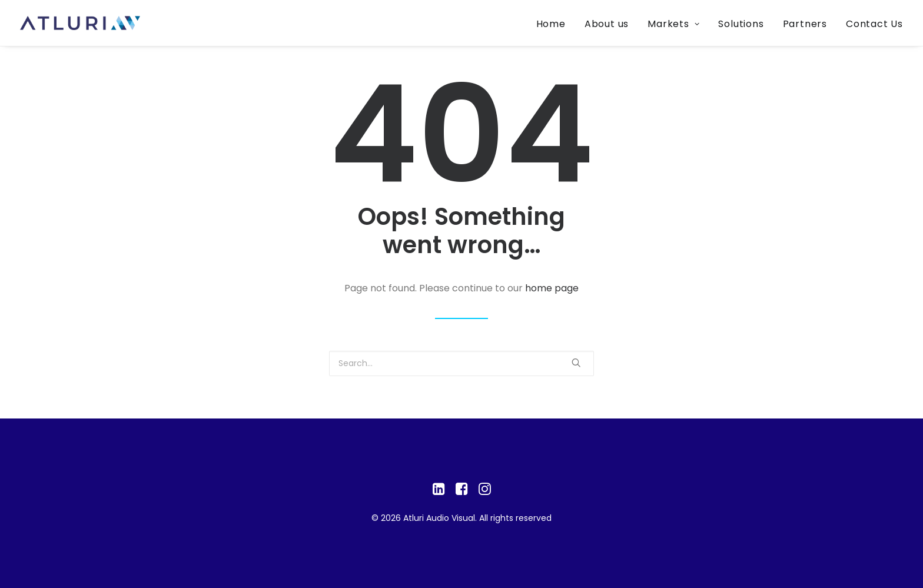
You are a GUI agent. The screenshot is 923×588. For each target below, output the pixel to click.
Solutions (741, 24)
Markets (673, 24)
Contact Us (874, 24)
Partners (805, 24)
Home (551, 24)
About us (607, 24)
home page (552, 288)
